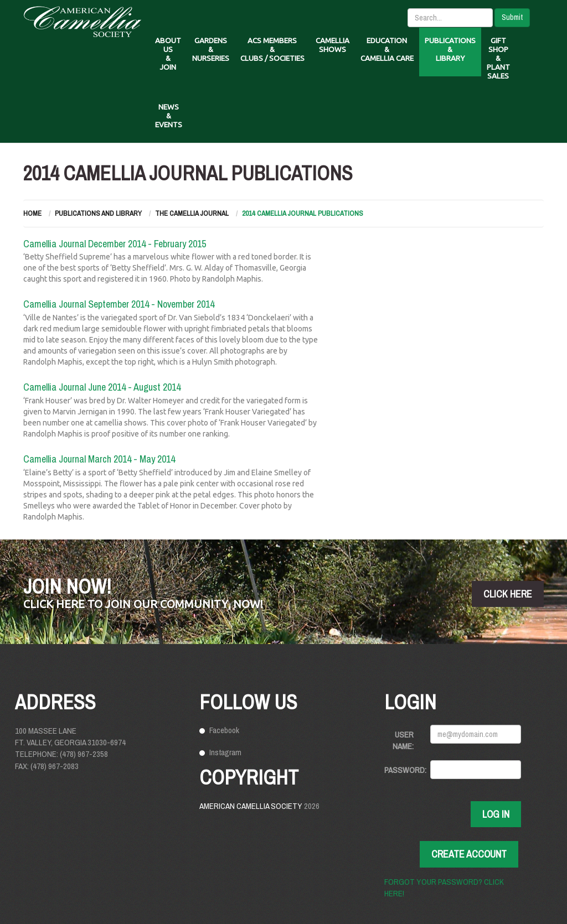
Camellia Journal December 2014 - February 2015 (115, 244)
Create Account (469, 854)
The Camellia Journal (192, 213)
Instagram (225, 752)
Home (32, 213)
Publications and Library (98, 213)
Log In (496, 814)
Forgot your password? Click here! (444, 887)
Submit (512, 17)
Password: (403, 770)
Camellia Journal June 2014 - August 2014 (102, 387)
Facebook (224, 730)
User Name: (403, 740)
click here (508, 594)
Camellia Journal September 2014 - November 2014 (119, 304)
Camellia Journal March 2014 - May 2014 (99, 459)
